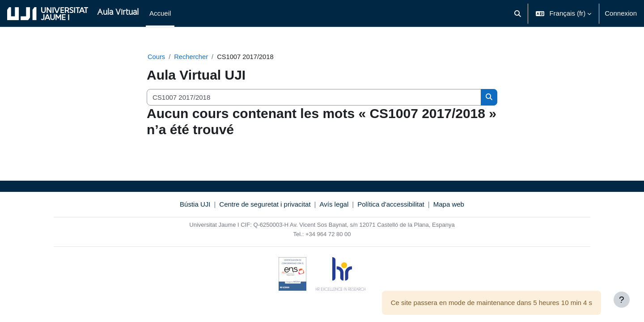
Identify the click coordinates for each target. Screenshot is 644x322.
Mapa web (449, 205)
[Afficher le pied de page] (622, 300)
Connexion (621, 13)
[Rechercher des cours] (314, 98)
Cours (157, 57)
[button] (518, 13)
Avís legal (334, 205)
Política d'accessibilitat (391, 205)
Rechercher (192, 57)
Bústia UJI (195, 205)
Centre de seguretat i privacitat (265, 205)
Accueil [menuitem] (160, 13)
